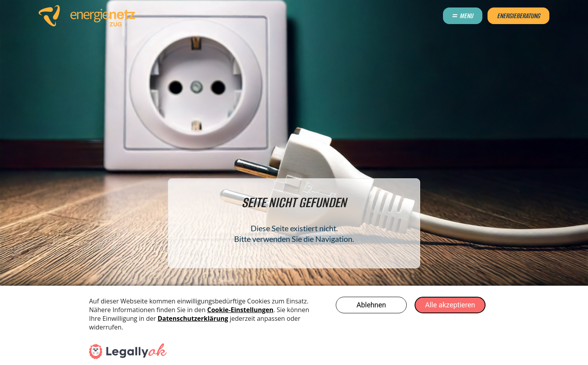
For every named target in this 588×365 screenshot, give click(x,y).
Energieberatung (518, 16)
